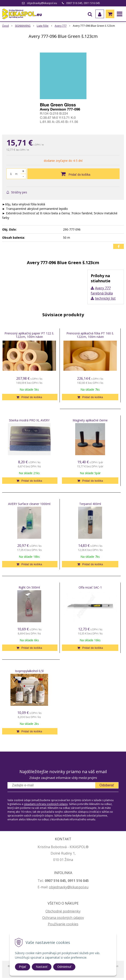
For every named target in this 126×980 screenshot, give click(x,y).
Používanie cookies (63, 924)
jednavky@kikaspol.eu (71, 887)
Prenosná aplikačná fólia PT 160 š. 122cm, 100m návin (90, 335)
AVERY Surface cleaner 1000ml (29, 504)
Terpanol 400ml (90, 504)
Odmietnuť (64, 967)
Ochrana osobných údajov (63, 918)
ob (51, 887)
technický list (105, 298)
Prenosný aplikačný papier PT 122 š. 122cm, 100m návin (29, 335)
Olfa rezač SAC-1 (90, 587)
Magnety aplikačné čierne (90, 420)
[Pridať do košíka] (73, 174)
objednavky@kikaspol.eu (42, 3)
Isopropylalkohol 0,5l (29, 671)
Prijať (23, 967)
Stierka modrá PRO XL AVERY (29, 420)
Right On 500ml (29, 587)
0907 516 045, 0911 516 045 (83, 3)
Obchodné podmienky (63, 911)
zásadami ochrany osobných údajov (46, 804)
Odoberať (107, 785)
